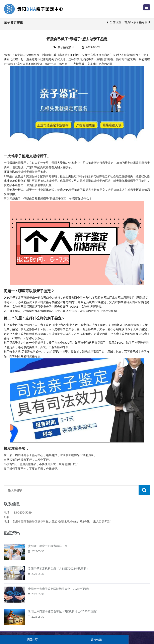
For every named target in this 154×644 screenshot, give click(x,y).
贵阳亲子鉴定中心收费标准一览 (48, 546)
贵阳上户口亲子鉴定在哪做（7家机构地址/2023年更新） (63, 611)
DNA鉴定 (71, 163)
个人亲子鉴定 (18, 334)
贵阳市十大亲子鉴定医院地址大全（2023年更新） (59, 589)
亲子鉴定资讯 (142, 22)
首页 (127, 22)
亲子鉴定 (32, 455)
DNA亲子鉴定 (12, 297)
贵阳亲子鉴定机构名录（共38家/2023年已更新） (59, 568)
